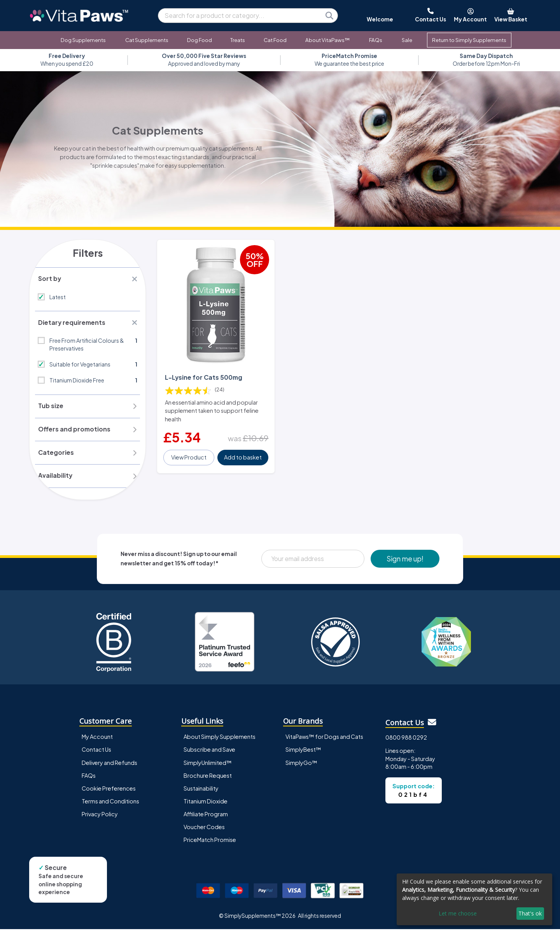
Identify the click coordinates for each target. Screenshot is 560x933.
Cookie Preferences (109, 792)
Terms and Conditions (110, 805)
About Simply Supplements (220, 741)
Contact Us (96, 754)
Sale (407, 40)
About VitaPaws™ (327, 40)
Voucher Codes (204, 831)
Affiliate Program (206, 818)
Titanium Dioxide (206, 805)
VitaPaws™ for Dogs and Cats (324, 741)
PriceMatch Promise (210, 844)
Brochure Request (208, 779)
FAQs (376, 40)
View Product (189, 454)
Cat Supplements (147, 40)
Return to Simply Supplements (469, 40)
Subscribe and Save (209, 754)
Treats (238, 40)
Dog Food (199, 40)
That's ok (530, 913)
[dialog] (474, 899)
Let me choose (458, 913)
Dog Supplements (83, 40)
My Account (97, 741)
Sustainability (201, 792)
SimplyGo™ (301, 766)
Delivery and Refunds (109, 766)
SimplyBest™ (303, 754)
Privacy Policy (100, 818)
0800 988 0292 (406, 741)
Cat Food (275, 40)
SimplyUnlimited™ (208, 766)
